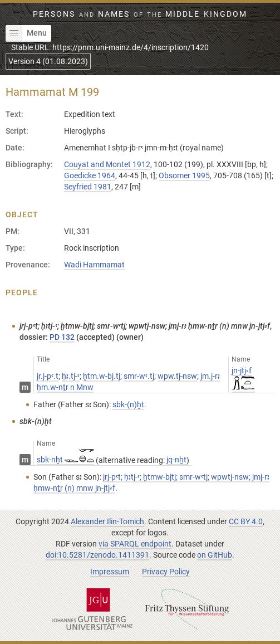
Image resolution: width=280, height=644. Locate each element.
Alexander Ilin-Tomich (107, 521)
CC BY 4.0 (246, 521)
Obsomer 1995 (184, 175)
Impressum (110, 572)
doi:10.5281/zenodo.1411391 (97, 555)
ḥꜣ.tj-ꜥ (71, 376)
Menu (26, 33)
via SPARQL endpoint (135, 544)
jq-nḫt (176, 460)
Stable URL (110, 47)
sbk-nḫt (65, 460)
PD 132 (62, 337)
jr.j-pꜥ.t (48, 376)
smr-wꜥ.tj (139, 376)
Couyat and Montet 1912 (107, 164)
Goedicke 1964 (90, 175)
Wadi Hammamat (94, 265)
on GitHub (215, 555)
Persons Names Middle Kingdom (140, 14)
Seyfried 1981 (88, 187)
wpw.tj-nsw (177, 376)
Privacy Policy (166, 572)
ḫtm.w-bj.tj (102, 376)
